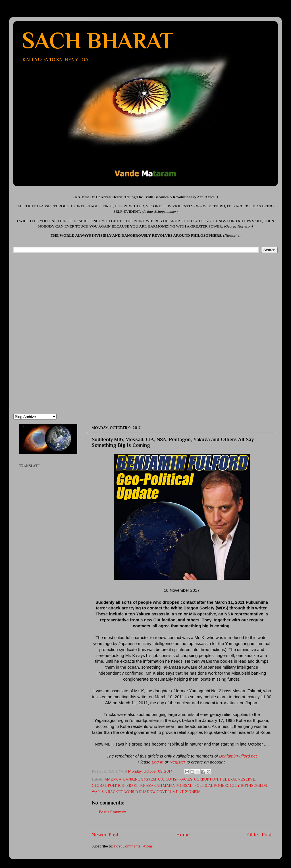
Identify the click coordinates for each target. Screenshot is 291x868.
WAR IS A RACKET (107, 792)
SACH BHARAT (97, 40)
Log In (158, 762)
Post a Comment (113, 812)
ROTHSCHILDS (254, 786)
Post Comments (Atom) (134, 846)
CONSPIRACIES (179, 779)
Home (183, 835)
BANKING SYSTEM (140, 779)
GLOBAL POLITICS (108, 786)
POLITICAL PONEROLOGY (217, 786)
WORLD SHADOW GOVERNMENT (154, 792)
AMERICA (113, 779)
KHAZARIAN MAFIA (157, 786)
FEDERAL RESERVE (237, 779)
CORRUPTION (206, 779)
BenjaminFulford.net (238, 756)
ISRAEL (132, 786)
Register (177, 762)
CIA (161, 779)
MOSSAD (185, 786)
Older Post (260, 835)
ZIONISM (193, 792)
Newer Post (105, 835)
